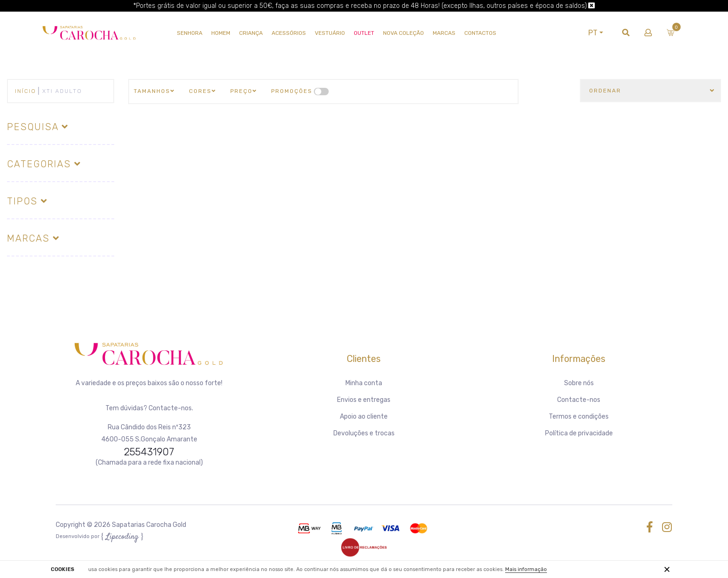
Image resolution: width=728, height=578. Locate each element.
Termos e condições (579, 417)
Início (26, 91)
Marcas (445, 33)
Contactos (481, 33)
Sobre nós (579, 383)
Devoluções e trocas (364, 433)
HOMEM (221, 33)
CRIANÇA (251, 33)
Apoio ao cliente (364, 417)
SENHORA (190, 33)
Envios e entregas (364, 400)
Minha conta (364, 383)
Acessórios (289, 33)
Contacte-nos (579, 400)
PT (591, 33)
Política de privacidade (579, 433)
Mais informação (526, 569)
